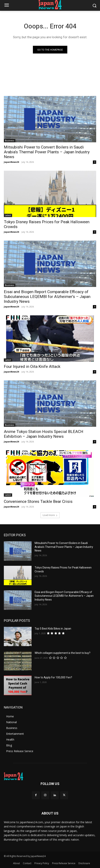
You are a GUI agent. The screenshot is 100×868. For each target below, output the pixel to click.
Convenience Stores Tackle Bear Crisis (38, 501)
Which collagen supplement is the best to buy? (62, 653)
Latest (8, 215)
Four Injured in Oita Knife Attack (32, 367)
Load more (50, 515)
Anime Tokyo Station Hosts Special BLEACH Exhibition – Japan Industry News (44, 434)
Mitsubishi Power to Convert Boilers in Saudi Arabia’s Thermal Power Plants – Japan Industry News (47, 152)
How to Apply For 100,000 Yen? (53, 677)
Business (10, 141)
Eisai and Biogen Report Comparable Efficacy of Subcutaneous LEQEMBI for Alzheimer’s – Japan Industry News (47, 297)
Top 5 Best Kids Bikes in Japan (53, 629)
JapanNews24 (11, 162)
